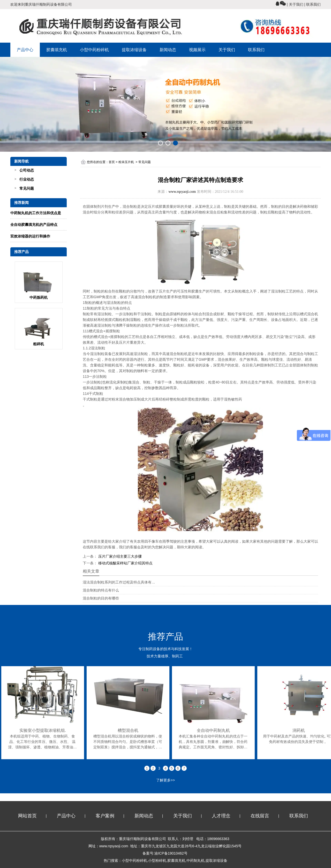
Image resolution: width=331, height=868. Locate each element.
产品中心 (25, 50)
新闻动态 (168, 50)
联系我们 (256, 50)
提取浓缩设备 (134, 50)
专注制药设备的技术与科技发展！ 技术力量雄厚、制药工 (165, 643)
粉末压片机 (126, 162)
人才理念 (221, 816)
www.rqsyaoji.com (182, 192)
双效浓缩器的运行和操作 (30, 236)
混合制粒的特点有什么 (101, 590)
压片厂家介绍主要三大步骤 (119, 556)
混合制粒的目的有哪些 (101, 598)
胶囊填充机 (57, 50)
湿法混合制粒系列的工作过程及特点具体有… (119, 582)
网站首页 (27, 816)
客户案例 (105, 816)
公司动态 (27, 170)
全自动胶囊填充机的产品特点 (34, 225)
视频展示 (197, 50)
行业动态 (27, 179)
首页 (112, 162)
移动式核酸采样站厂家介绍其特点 (125, 563)
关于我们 (227, 50)
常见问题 (27, 188)
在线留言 (260, 816)
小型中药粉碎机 (94, 50)
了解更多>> (165, 780)
